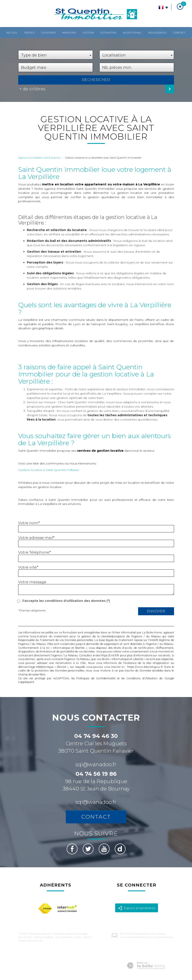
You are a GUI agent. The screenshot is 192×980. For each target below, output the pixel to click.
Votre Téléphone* (35, 552)
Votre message (32, 582)
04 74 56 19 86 (96, 774)
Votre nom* (29, 523)
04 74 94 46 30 (96, 736)
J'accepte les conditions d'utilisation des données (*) (66, 601)
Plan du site (25, 937)
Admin (87, 937)
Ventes (29, 33)
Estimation (108, 33)
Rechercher (96, 80)
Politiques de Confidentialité (96, 678)
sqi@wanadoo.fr (96, 764)
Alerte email (132, 33)
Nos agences (157, 33)
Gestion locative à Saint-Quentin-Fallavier (49, 470)
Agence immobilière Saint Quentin (40, 158)
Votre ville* (28, 567)
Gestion (88, 33)
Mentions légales (44, 937)
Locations (48, 33)
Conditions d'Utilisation (142, 678)
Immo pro (69, 33)
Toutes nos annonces (30, 941)
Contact (179, 33)
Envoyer (156, 611)
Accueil (12, 33)
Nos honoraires (64, 937)
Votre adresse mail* (36, 538)
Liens (78, 937)
